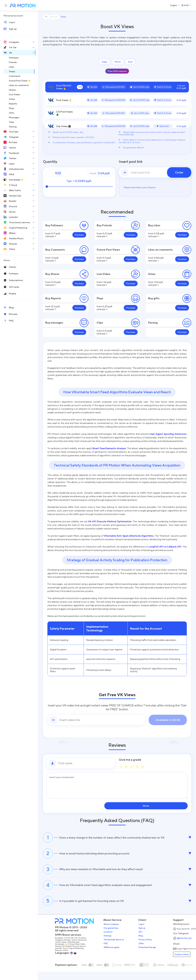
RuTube (70, 949)
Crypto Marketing (78, 958)
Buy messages (54, 323)
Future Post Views (108, 250)
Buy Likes (154, 225)
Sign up (144, 937)
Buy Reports (53, 298)
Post (130, 62)
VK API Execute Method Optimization (110, 521)
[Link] (101, 720)
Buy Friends (104, 225)
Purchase (79, 235)
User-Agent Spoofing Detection (168, 434)
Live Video (103, 274)
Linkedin (61, 958)
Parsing (153, 323)
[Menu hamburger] (6, 5)
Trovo (68, 958)
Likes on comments (160, 250)
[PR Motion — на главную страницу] (22, 6)
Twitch (77, 949)
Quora (85, 956)
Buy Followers (54, 225)
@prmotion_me (187, 947)
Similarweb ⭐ (64, 954)
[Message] (117, 785)
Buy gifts (154, 298)
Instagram (62, 947)
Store (7, 260)
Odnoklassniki (76, 952)
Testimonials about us (116, 949)
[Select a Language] (175, 5)
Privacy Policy (148, 949)
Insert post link (131, 162)
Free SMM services (117, 71)
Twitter (61, 952)
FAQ (108, 953)
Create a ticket (184, 964)
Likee (67, 952)
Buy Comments (55, 250)
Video (105, 62)
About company (114, 934)
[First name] (86, 763)
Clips (100, 323)
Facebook (85, 949)
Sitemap (110, 945)
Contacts (111, 941)
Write (169, 806)
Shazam (61, 960)
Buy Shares (52, 274)
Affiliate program (114, 957)
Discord (78, 956)
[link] (155, 172)
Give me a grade (130, 760)
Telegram (62, 949)
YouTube (85, 947)
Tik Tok (70, 947)
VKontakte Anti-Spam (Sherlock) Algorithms (129, 536)
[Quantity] (58, 173)
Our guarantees (114, 937)
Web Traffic (83, 954)
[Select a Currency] (186, 5)
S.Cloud (74, 954)
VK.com (77, 947)
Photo (118, 62)
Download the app (150, 957)
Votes (152, 274)
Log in (144, 934)
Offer (144, 953)
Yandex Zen (62, 956)
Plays (100, 298)
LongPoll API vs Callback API (165, 547)
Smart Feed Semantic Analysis (109, 448)
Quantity (50, 162)
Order (179, 172)
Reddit (71, 956)
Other (68, 960)
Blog (143, 945)
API (143, 941)
